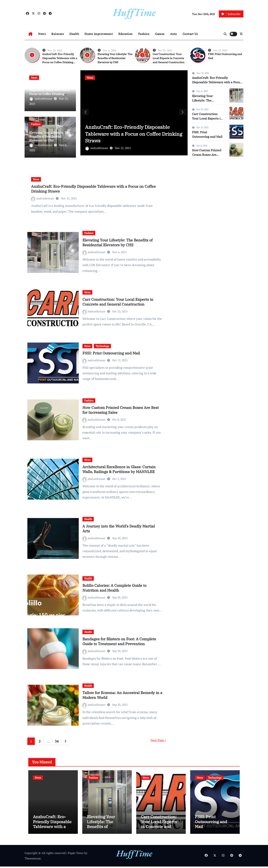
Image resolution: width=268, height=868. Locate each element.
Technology (102, 346)
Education (126, 34)
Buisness (58, 34)
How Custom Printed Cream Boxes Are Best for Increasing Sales (121, 410)
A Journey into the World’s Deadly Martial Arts (119, 529)
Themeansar (33, 860)
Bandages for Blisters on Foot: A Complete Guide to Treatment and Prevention (119, 641)
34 (57, 741)
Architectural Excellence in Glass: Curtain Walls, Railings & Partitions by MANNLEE (119, 469)
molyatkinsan (41, 99)
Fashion (144, 34)
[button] (241, 34)
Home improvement (99, 34)
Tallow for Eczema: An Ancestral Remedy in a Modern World (122, 695)
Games (160, 34)
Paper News (76, 855)
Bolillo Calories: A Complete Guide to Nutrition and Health (114, 588)
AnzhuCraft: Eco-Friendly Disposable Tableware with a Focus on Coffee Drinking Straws (49, 92)
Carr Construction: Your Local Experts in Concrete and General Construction (169, 58)
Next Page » (158, 740)
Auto (174, 34)
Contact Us (190, 34)
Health (74, 34)
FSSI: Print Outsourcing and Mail (111, 353)
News (42, 34)
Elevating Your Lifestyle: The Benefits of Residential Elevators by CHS (115, 58)
